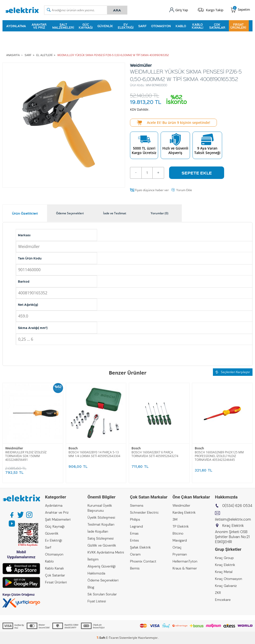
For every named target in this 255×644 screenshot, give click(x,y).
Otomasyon (161, 26)
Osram (135, 554)
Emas (134, 533)
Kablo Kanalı (197, 26)
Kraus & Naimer (185, 568)
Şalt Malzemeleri (63, 26)
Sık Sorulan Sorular (102, 594)
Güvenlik (105, 26)
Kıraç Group (224, 558)
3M (175, 519)
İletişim (93, 559)
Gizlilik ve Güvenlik (102, 545)
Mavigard (180, 540)
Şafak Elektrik (140, 547)
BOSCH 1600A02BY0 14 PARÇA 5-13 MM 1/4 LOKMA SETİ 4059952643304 (94, 454)
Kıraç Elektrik (225, 565)
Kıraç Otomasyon (228, 579)
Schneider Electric (144, 512)
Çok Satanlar (217, 26)
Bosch (73, 448)
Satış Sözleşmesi (100, 538)
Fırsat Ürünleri (238, 26)
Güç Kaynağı (86, 26)
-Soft (101, 638)
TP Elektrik (181, 526)
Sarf (142, 26)
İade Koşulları (98, 531)
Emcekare (223, 600)
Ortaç (177, 547)
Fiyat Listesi (97, 601)
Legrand (136, 526)
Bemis (135, 568)
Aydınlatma (16, 26)
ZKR (218, 593)
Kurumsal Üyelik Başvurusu (100, 508)
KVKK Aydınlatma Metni (106, 552)
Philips (135, 519)
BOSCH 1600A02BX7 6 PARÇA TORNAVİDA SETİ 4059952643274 (155, 454)
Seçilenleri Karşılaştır (233, 372)
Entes (134, 540)
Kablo (181, 26)
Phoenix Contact (143, 561)
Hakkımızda (96, 573)
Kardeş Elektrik (184, 512)
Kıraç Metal (224, 572)
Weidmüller (14, 448)
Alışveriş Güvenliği (101, 566)
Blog (91, 587)
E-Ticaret (112, 638)
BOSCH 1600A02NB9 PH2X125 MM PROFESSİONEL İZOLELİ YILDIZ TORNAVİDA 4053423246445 (219, 456)
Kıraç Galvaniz (226, 586)
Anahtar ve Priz (39, 26)
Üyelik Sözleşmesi (101, 517)
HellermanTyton (185, 561)
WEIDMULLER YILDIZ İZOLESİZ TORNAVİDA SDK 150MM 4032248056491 (26, 456)
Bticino (178, 533)
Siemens (137, 505)
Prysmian (180, 554)
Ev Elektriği (126, 26)
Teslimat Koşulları (101, 524)
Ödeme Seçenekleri (103, 580)
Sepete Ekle (197, 173)
